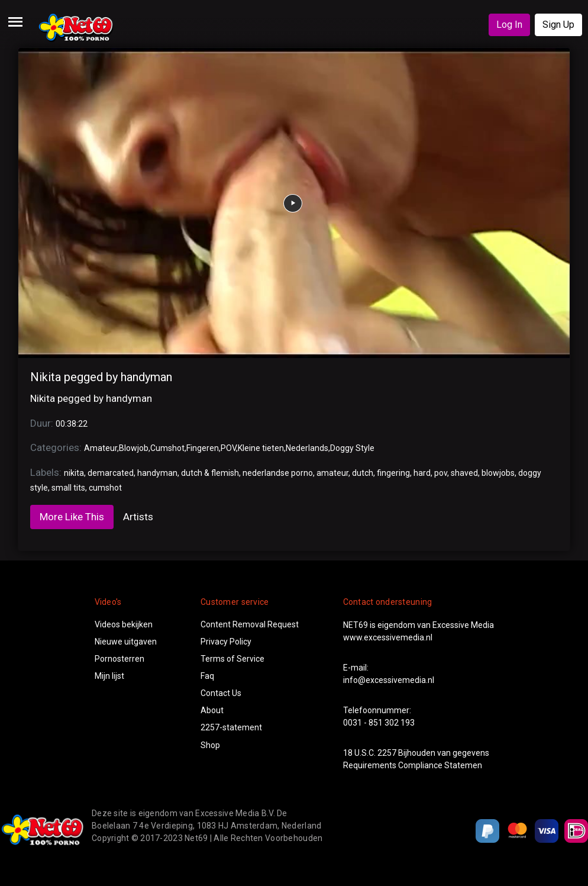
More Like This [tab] (72, 517)
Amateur (101, 448)
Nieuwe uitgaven (126, 642)
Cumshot (167, 448)
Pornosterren (119, 659)
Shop (210, 745)
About (212, 710)
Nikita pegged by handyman (101, 377)
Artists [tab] (138, 517)
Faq (207, 676)
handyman (157, 473)
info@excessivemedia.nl (389, 680)
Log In (509, 25)
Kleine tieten (261, 448)
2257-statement (231, 727)
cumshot (105, 488)
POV (228, 448)
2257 (387, 753)
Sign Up (558, 25)
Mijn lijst (109, 676)
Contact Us (221, 693)
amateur (332, 473)
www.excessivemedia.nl (388, 637)
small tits (68, 488)
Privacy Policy (226, 642)
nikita (74, 473)
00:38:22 (72, 424)
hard (422, 473)
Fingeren (203, 448)
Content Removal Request (250, 624)
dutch (363, 473)
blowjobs (498, 473)
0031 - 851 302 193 (379, 723)
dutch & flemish (210, 473)
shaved (464, 473)
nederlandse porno (278, 473)
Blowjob (134, 448)
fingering (393, 473)
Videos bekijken (124, 624)
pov (441, 473)
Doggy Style (352, 448)
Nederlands (307, 448)
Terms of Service (232, 659)
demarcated (111, 473)
